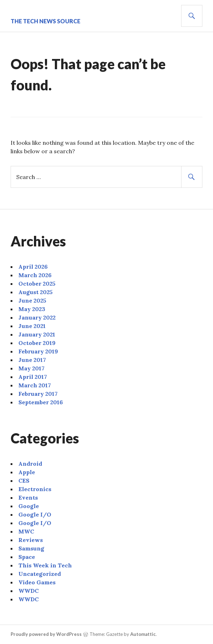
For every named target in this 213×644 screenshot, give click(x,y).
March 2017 (35, 385)
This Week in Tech (45, 565)
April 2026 (33, 267)
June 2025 (32, 300)
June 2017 (32, 360)
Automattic (143, 634)
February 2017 (38, 394)
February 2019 (38, 351)
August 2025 (36, 292)
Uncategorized (40, 574)
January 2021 (37, 334)
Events (28, 497)
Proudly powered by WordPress (46, 634)
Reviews (31, 540)
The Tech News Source (45, 21)
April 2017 (33, 377)
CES (24, 481)
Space (27, 557)
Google (29, 506)
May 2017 (31, 368)
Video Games (37, 582)
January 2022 (37, 317)
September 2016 (41, 402)
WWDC (28, 591)
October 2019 (37, 343)
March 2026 (35, 275)
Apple (27, 472)
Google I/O (35, 514)
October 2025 (37, 284)
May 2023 (32, 309)
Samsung (31, 548)
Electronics (35, 489)
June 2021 (32, 326)
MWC (26, 531)
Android (30, 464)
